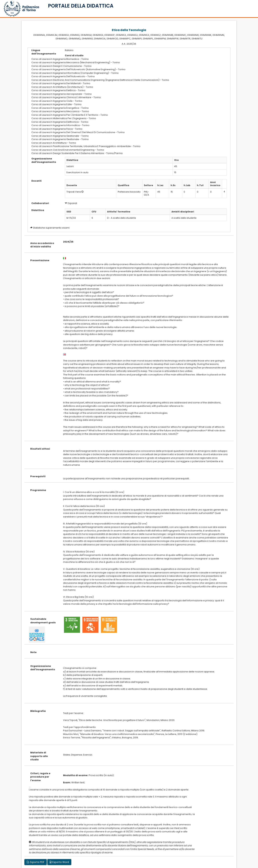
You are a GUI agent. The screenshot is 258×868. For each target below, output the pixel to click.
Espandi (71, 203)
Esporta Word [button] (59, 862)
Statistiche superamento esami (51, 228)
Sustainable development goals (43, 621)
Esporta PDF (36, 862)
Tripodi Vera (74, 192)
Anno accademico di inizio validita (42, 245)
